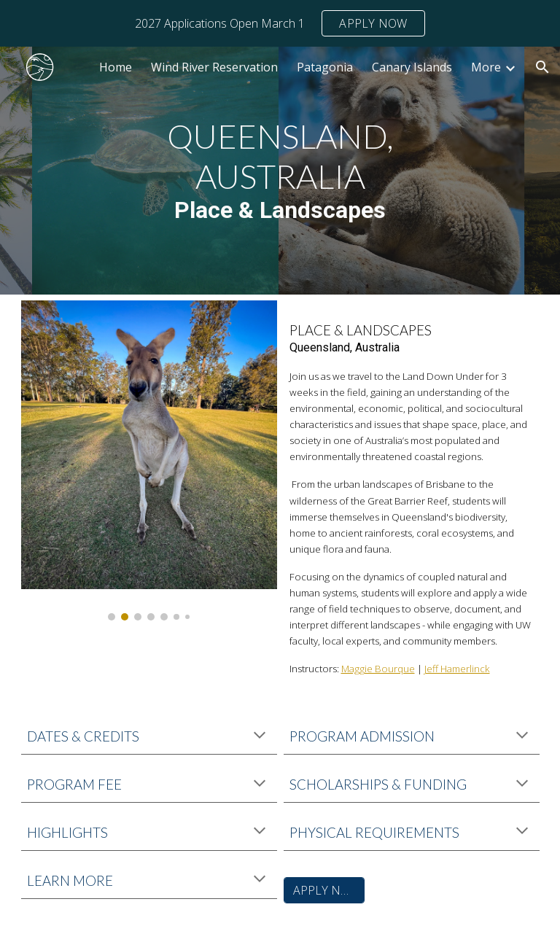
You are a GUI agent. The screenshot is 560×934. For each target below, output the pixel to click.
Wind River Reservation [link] (214, 67)
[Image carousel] (149, 460)
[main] (280, 170)
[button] (542, 67)
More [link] (486, 67)
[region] (280, 23)
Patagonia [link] (325, 67)
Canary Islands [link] (412, 67)
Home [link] (116, 67)
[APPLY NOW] (324, 890)
